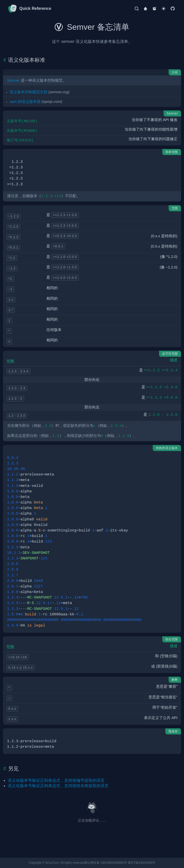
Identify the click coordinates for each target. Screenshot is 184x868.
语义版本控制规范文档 (28, 92)
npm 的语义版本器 (25, 102)
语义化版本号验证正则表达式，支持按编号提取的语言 (56, 780)
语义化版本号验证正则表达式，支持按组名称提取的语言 (58, 786)
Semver (13, 80)
